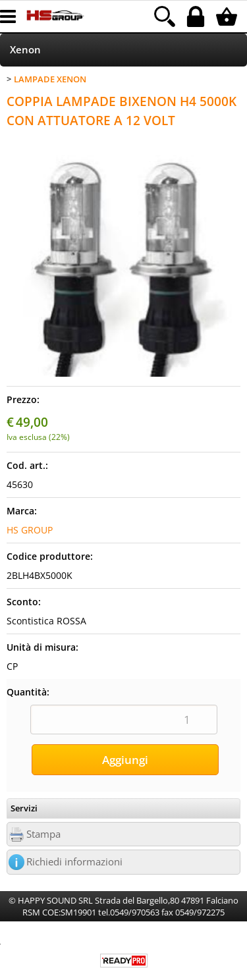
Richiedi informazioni (74, 862)
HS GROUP (30, 530)
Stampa (43, 834)
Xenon (25, 50)
